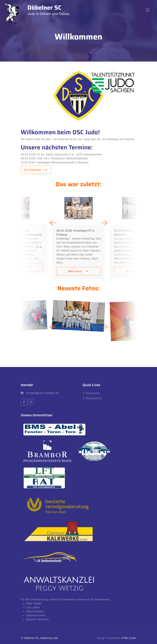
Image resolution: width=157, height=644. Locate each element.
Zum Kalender (36, 170)
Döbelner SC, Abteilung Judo (41, 638)
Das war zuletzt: (79, 184)
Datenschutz (94, 398)
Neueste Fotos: (78, 288)
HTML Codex (129, 638)
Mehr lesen (79, 271)
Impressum (93, 393)
